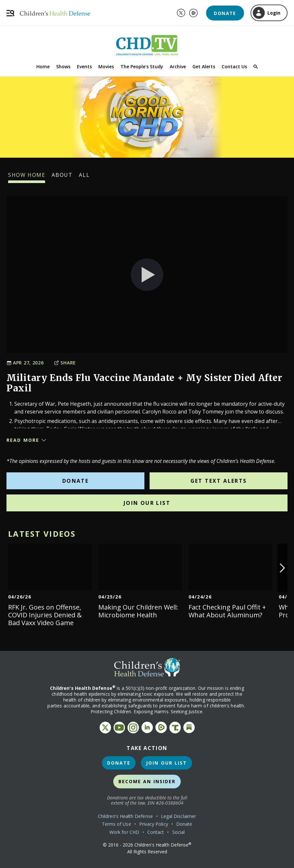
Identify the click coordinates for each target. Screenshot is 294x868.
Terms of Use (116, 824)
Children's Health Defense (125, 816)
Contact (156, 832)
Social (178, 832)
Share (65, 363)
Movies (106, 66)
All (84, 177)
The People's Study (142, 66)
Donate (225, 13)
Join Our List (147, 503)
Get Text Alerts (219, 481)
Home (43, 66)
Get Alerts (204, 66)
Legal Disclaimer (178, 816)
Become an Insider (147, 781)
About (62, 177)
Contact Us (234, 66)
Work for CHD (124, 832)
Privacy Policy (154, 824)
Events (84, 66)
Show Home (27, 177)
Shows (63, 66)
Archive (178, 66)
